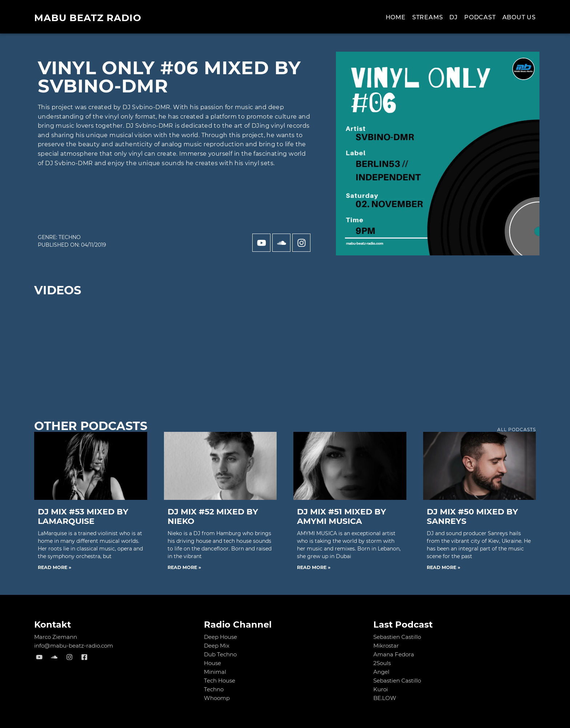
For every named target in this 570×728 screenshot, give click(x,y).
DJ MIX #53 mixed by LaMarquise (83, 516)
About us (519, 17)
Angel (381, 672)
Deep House (220, 637)
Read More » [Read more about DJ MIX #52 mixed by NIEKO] (184, 567)
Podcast (480, 17)
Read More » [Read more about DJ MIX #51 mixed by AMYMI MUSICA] (314, 567)
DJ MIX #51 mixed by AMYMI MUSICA (342, 516)
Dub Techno (220, 654)
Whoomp (217, 698)
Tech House (220, 681)
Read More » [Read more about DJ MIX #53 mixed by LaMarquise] (55, 567)
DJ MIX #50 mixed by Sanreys (472, 516)
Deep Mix (217, 646)
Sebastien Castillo (397, 637)
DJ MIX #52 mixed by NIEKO (213, 516)
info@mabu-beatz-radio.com (74, 646)
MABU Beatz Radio (88, 18)
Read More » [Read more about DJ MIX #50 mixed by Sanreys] (443, 567)
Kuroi (381, 689)
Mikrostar (386, 646)
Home (396, 17)
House (212, 663)
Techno (70, 237)
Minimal (215, 672)
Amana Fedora (394, 654)
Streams (428, 17)
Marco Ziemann (56, 637)
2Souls (382, 663)
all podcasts (517, 429)
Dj (453, 17)
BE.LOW (385, 698)
